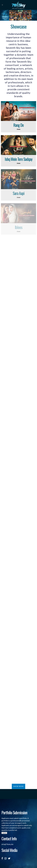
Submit (4, 833)
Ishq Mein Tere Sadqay (19, 159)
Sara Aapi (19, 193)
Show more (18, 786)
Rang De (18, 125)
